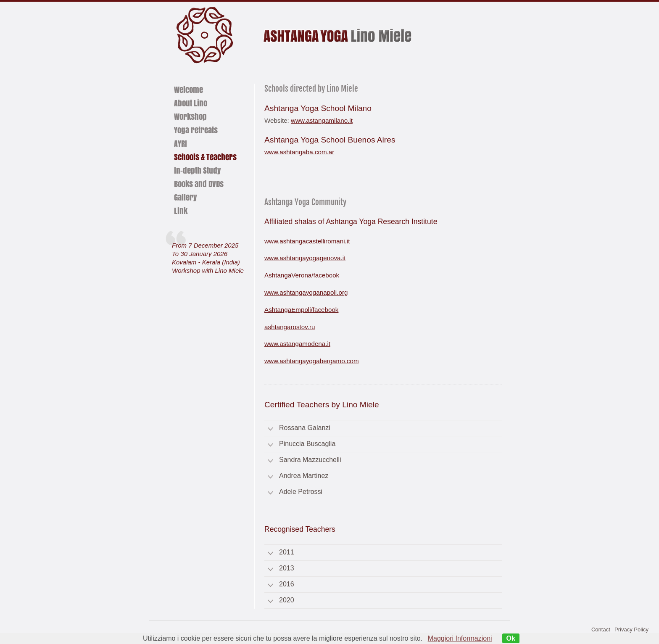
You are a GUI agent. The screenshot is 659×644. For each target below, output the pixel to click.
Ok (511, 638)
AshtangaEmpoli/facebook (301, 310)
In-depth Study (197, 170)
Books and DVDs (199, 184)
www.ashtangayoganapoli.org (306, 292)
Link (181, 211)
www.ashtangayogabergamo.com (312, 361)
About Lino (191, 103)
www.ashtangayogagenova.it (305, 258)
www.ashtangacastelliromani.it (307, 241)
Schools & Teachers (205, 157)
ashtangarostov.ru (290, 327)
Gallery (185, 197)
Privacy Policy (631, 629)
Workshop (190, 116)
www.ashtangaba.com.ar (299, 152)
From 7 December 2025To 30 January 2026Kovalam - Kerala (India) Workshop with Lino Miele (208, 258)
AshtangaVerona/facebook (302, 275)
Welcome (188, 90)
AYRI (181, 143)
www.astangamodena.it (297, 344)
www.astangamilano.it (322, 120)
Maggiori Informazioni (460, 638)
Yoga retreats (196, 130)
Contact (601, 629)
